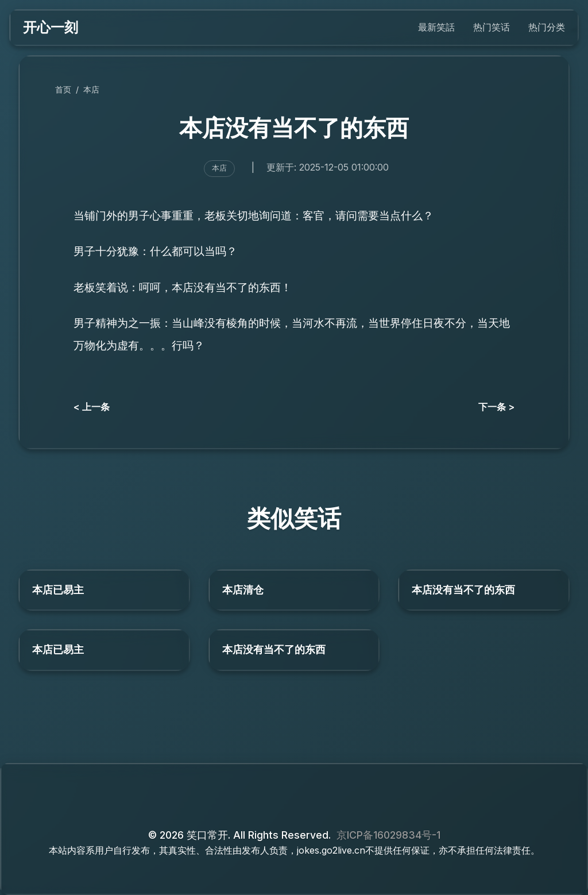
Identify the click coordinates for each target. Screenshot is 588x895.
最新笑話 (436, 27)
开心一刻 (51, 27)
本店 (91, 89)
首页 (63, 89)
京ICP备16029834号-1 (388, 835)
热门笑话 (492, 27)
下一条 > (496, 407)
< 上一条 (92, 407)
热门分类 (547, 27)
